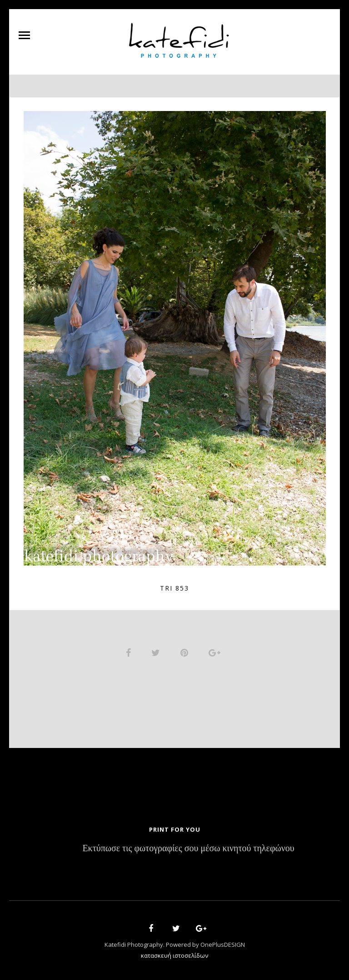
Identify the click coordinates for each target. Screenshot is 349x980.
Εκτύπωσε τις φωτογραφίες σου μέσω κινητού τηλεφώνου (188, 849)
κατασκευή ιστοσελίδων (174, 955)
